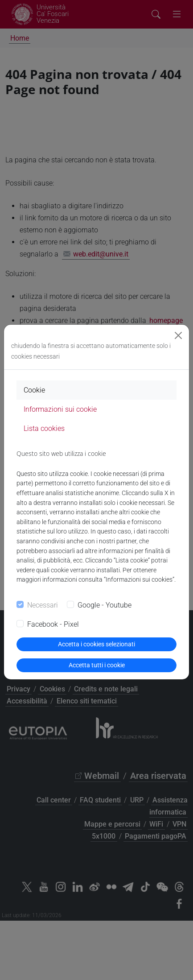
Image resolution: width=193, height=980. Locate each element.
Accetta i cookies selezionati (96, 644)
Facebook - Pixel (53, 624)
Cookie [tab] (34, 390)
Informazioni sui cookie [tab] (60, 409)
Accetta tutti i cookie (97, 665)
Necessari (43, 605)
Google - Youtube (105, 605)
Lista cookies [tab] (44, 428)
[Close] (178, 335)
